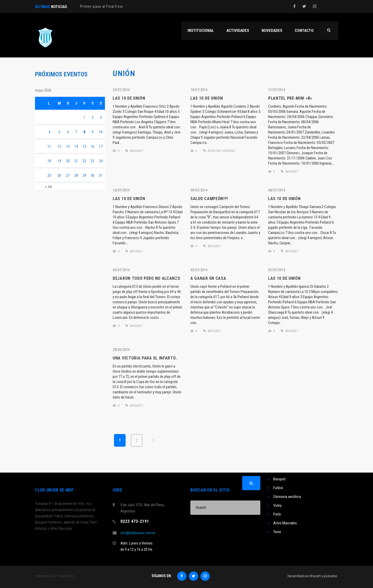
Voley (277, 505)
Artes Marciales (285, 523)
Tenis (277, 532)
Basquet (279, 479)
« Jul (48, 187)
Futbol (278, 488)
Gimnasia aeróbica (287, 497)
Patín (277, 514)
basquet (134, 151)
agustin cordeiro (219, 151)
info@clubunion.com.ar (138, 533)
